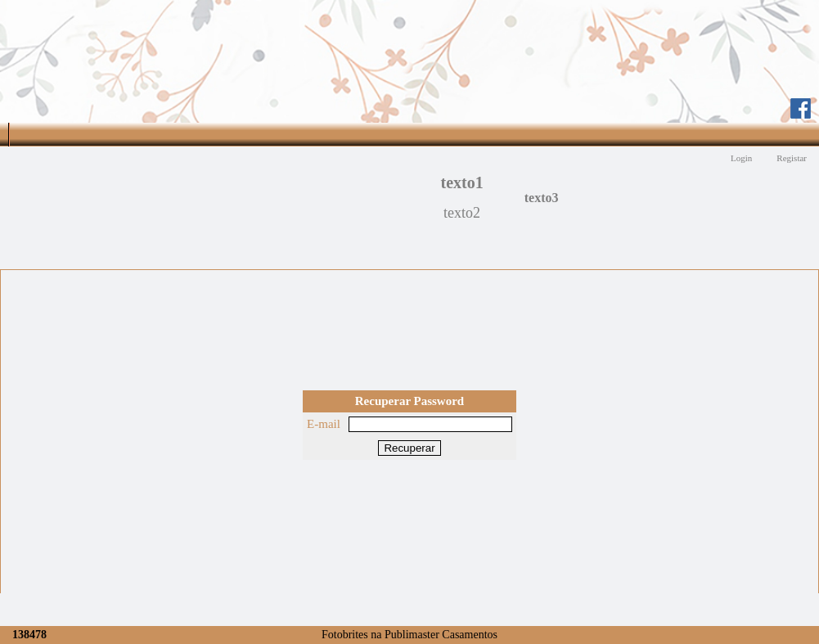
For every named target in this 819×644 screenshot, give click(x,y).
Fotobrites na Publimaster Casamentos (409, 635)
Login (741, 158)
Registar (792, 158)
